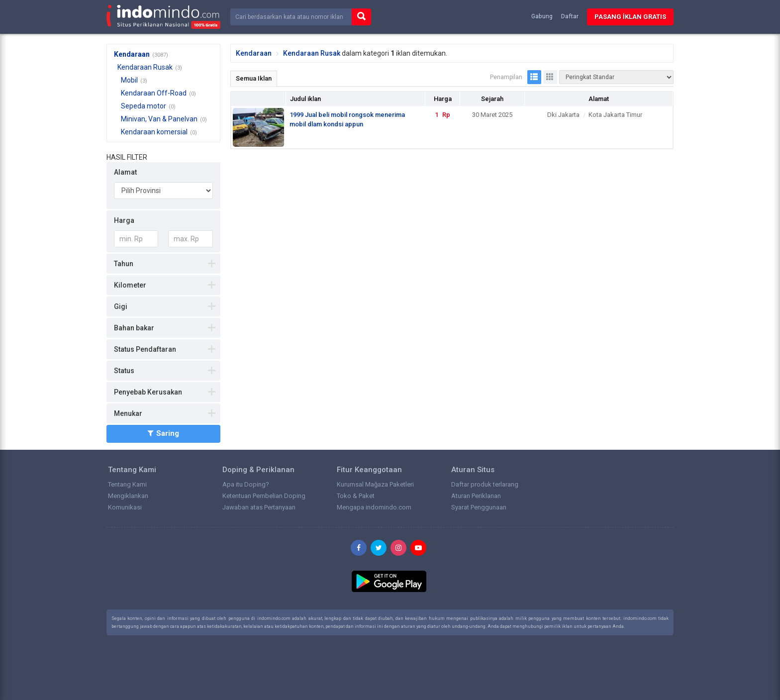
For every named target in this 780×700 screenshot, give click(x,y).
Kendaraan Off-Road (154, 93)
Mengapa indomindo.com (374, 507)
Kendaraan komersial (154, 132)
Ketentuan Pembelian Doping (264, 496)
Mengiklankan (128, 496)
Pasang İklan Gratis (630, 17)
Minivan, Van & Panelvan (159, 119)
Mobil (129, 80)
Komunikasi (125, 507)
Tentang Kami (127, 484)
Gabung (542, 16)
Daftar (570, 16)
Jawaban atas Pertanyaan (259, 507)
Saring (163, 433)
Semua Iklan (254, 78)
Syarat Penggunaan (479, 507)
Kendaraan (132, 54)
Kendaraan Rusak (145, 67)
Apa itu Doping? (246, 484)
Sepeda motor (144, 106)
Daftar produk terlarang (485, 484)
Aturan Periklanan (476, 496)
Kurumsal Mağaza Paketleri (375, 484)
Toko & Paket (356, 496)
